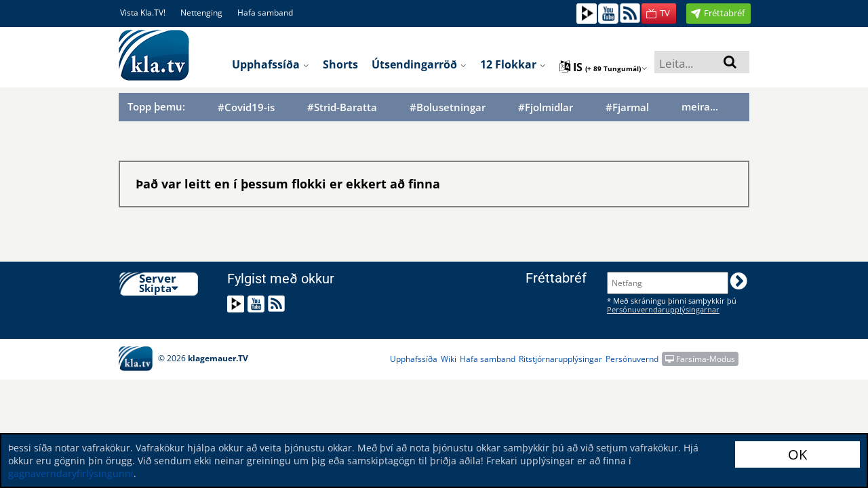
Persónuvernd (632, 359)
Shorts (340, 64)
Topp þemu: (156, 106)
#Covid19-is (246, 107)
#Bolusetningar (448, 107)
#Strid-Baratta (342, 107)
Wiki (449, 359)
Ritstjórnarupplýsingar (560, 359)
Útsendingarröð (419, 64)
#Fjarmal (627, 107)
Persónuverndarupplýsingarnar (663, 309)
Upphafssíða (271, 64)
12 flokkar (513, 64)
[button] (659, 14)
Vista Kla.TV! (143, 13)
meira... (700, 106)
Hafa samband (265, 13)
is (604, 67)
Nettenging (201, 13)
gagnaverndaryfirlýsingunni (71, 473)
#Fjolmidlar (546, 107)
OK (797, 454)
